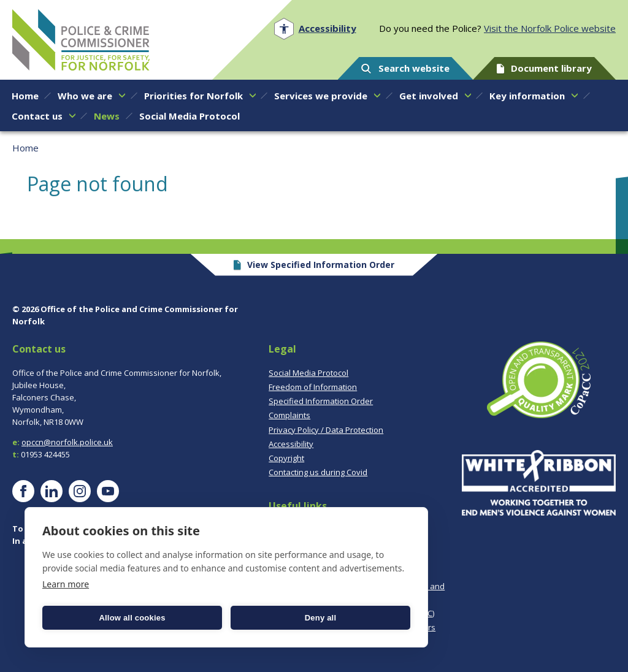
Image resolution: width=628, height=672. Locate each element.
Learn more (66, 584)
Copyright (286, 458)
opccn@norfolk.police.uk (67, 442)
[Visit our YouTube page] (108, 491)
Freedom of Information (313, 387)
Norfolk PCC (81, 40)
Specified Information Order (321, 401)
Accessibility (291, 444)
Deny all (320, 618)
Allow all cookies (132, 618)
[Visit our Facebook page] (23, 491)
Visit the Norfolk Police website (550, 28)
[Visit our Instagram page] (80, 491)
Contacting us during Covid (318, 472)
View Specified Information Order (314, 265)
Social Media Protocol (308, 373)
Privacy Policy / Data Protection (326, 430)
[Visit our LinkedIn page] (52, 491)
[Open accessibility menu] (315, 29)
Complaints (289, 415)
